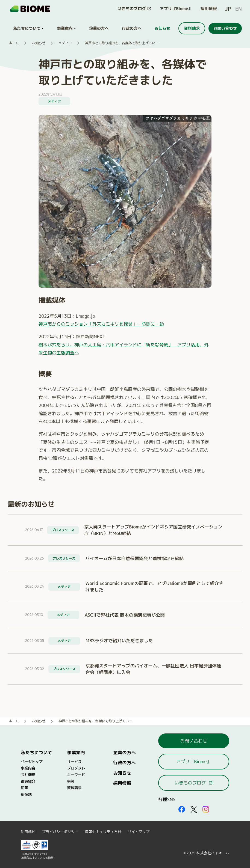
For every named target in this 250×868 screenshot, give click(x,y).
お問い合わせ (194, 741)
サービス (74, 762)
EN (239, 9)
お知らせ (39, 43)
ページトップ (32, 762)
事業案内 (76, 752)
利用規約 (28, 832)
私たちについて (36, 752)
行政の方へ (125, 763)
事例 (71, 781)
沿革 (24, 788)
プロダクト (76, 768)
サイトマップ (139, 832)
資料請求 (74, 788)
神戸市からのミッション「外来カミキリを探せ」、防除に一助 (101, 324)
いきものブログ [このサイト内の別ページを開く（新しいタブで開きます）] (194, 783)
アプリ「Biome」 (194, 761)
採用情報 (209, 9)
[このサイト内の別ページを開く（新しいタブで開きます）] (134, 9)
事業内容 (28, 768)
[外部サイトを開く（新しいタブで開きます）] (182, 809)
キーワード (76, 775)
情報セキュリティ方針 (103, 832)
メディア (65, 43)
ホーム (14, 43)
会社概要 (28, 775)
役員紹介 (28, 781)
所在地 (26, 794)
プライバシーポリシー (60, 832)
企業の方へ (125, 752)
